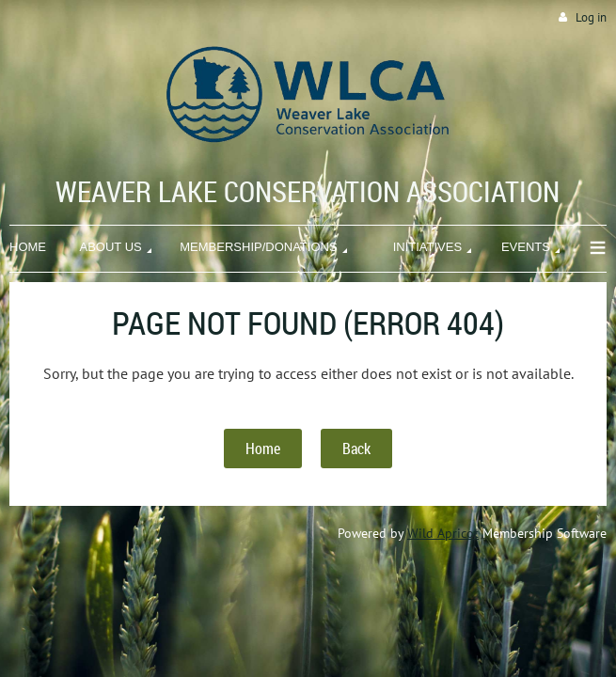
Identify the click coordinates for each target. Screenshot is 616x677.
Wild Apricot (443, 533)
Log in (591, 17)
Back (356, 449)
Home (263, 449)
